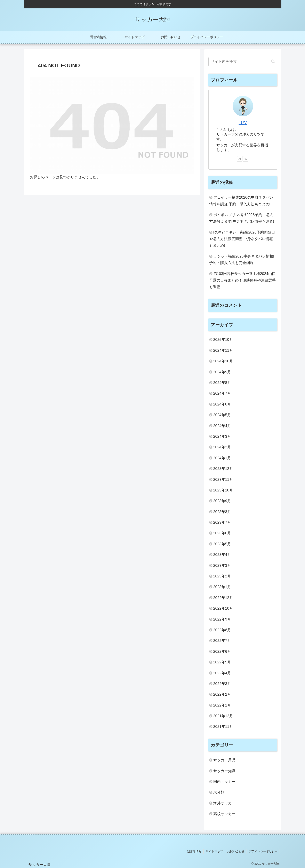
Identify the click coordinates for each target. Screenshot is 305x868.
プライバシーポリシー (263, 851)
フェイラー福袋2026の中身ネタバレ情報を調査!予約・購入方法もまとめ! (241, 201)
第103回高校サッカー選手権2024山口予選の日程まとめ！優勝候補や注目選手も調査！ (242, 280)
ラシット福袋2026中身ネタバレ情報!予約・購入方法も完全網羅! (242, 260)
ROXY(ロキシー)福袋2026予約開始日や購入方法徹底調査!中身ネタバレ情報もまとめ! (242, 239)
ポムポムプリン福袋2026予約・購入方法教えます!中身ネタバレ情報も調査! (242, 218)
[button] (273, 61)
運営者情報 (194, 851)
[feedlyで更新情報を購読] (240, 159)
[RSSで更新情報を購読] (246, 159)
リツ (243, 123)
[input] (243, 62)
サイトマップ (214, 851)
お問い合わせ (236, 851)
